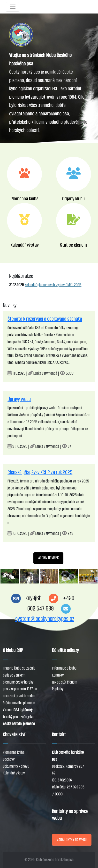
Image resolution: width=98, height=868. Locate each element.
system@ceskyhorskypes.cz (45, 619)
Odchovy (9, 759)
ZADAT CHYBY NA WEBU (72, 840)
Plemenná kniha (14, 752)
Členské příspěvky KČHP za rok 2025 (40, 472)
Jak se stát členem (65, 682)
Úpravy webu (19, 399)
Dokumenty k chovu (16, 766)
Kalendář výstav (14, 773)
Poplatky (58, 689)
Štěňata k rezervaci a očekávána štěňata (45, 319)
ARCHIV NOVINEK (49, 558)
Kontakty (58, 675)
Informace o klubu (64, 668)
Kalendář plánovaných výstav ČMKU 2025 (53, 285)
